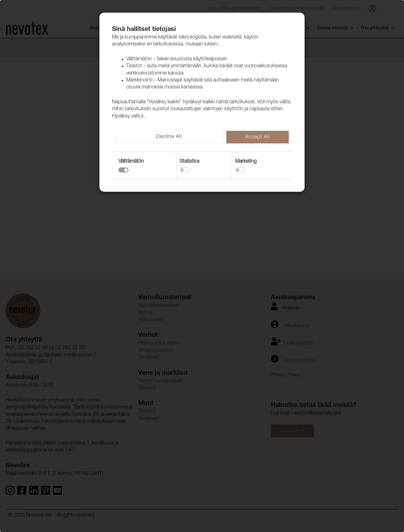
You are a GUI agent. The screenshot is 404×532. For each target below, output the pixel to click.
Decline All (169, 137)
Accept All (258, 137)
